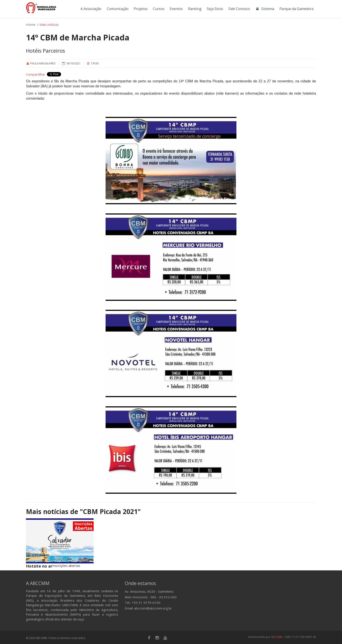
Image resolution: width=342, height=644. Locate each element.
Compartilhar (36, 74)
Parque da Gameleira (296, 9)
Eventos (176, 9)
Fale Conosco (239, 9)
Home (31, 24)
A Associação (91, 9)
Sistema (265, 9)
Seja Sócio (215, 9)
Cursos (159, 9)
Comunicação (118, 9)
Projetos (141, 9)
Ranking (195, 9)
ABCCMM (277, 637)
